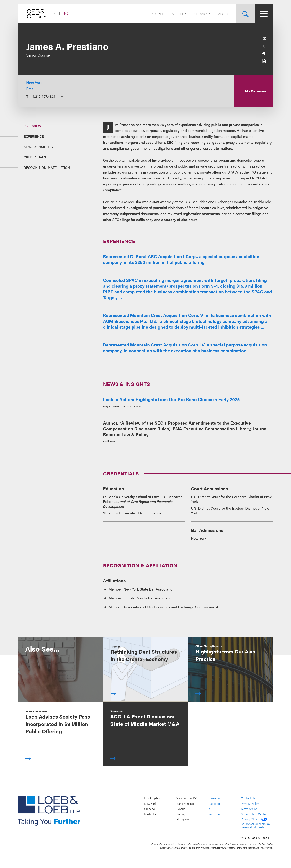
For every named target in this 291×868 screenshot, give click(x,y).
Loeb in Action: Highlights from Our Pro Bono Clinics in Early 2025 (171, 399)
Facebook (215, 804)
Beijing (181, 814)
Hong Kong (184, 819)
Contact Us (248, 798)
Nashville (150, 814)
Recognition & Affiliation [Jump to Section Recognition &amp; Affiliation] (47, 167)
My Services (254, 91)
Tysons (181, 809)
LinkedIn (214, 798)
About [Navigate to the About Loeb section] (224, 14)
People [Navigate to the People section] (157, 14)
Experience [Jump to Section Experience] (34, 136)
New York (34, 82)
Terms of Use (249, 809)
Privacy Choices (254, 819)
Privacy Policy (250, 804)
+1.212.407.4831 (43, 96)
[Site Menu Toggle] (264, 14)
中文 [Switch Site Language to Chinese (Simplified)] (66, 14)
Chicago (150, 809)
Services (203, 14)
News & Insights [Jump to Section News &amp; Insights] (38, 147)
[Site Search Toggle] (245, 14)
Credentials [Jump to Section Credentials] (35, 157)
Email (31, 88)
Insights (179, 14)
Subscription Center (254, 814)
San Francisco (186, 804)
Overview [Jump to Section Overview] (32, 126)
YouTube (214, 814)
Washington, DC (187, 798)
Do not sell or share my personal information (255, 825)
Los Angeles (152, 798)
